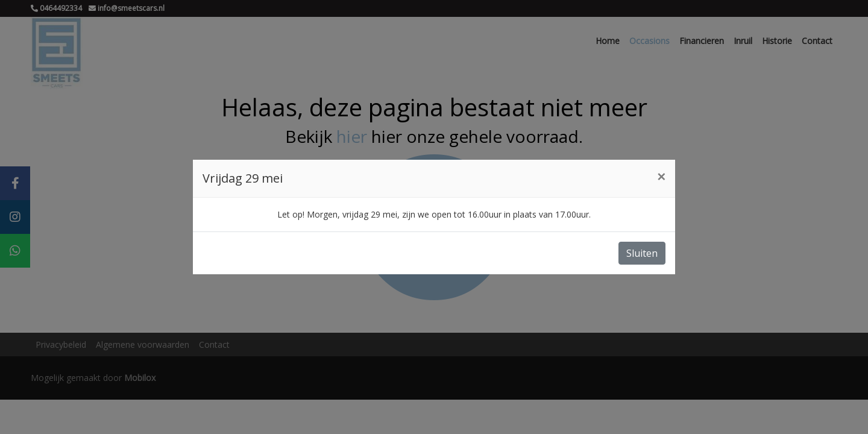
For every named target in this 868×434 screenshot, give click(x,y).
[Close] (661, 177)
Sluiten (642, 253)
